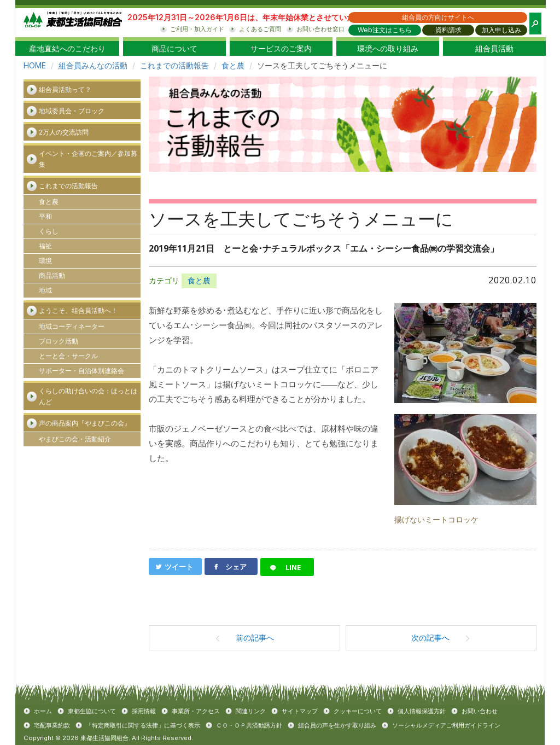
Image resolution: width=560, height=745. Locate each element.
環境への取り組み (388, 49)
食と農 (233, 65)
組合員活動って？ (65, 89)
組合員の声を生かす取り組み (337, 725)
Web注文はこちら (385, 30)
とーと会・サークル (68, 356)
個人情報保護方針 (422, 711)
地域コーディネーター (72, 326)
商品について (174, 49)
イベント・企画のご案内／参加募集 (88, 159)
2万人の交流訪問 (64, 132)
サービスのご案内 (281, 49)
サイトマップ (300, 711)
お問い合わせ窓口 (320, 29)
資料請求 (448, 30)
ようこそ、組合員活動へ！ (78, 310)
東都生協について (92, 711)
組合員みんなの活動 (93, 65)
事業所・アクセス (196, 711)
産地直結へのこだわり (67, 49)
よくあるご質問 (260, 29)
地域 (45, 290)
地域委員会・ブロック (72, 111)
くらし (49, 231)
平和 (45, 216)
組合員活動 (494, 49)
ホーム (43, 711)
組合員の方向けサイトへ (438, 17)
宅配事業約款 (52, 725)
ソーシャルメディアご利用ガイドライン (446, 725)
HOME (35, 65)
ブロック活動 (59, 341)
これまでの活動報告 (174, 65)
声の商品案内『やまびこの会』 (85, 423)
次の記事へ (441, 638)
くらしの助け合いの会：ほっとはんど (88, 396)
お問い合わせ (480, 711)
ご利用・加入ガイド (197, 29)
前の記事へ (244, 638)
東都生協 (73, 23)
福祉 (45, 246)
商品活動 (52, 275)
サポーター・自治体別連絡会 (81, 371)
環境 (45, 261)
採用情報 (144, 711)
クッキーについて (358, 711)
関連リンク (251, 711)
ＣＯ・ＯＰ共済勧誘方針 (249, 725)
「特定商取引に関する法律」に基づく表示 (143, 725)
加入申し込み (501, 30)
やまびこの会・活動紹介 (75, 439)
